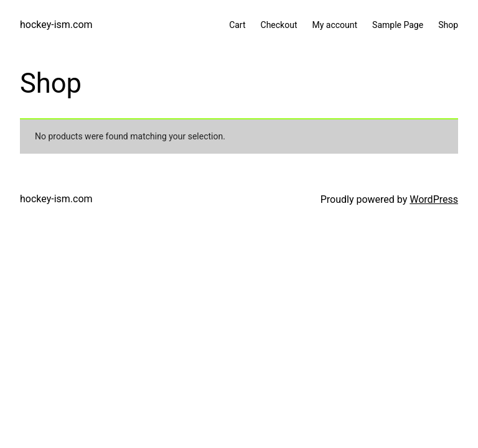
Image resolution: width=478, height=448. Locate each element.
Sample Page (398, 25)
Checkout (279, 25)
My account (335, 25)
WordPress (434, 199)
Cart (237, 25)
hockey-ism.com (56, 25)
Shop (448, 25)
